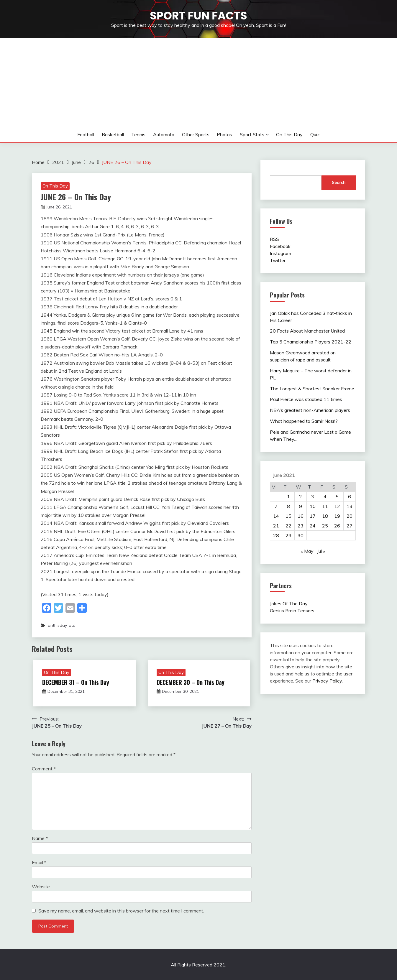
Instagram (280, 253)
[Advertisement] (198, 82)
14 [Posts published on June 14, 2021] (276, 516)
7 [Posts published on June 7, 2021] (276, 506)
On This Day (289, 134)
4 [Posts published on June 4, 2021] (325, 496)
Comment (44, 769)
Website (41, 887)
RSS (274, 239)
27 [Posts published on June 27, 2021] (350, 526)
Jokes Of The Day (289, 604)
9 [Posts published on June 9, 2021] (301, 506)
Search (339, 182)
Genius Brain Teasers (292, 611)
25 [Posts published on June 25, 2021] (325, 526)
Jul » (321, 551)
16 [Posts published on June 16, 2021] (301, 516)
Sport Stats (252, 134)
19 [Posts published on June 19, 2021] (337, 516)
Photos (224, 134)
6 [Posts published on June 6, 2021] (350, 496)
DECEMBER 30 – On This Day (191, 682)
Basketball (113, 134)
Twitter (278, 260)
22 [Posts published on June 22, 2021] (288, 526)
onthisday (57, 625)
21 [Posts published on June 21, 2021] (276, 526)
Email (39, 862)
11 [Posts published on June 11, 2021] (325, 506)
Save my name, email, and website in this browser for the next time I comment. (121, 911)
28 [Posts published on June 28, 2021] (276, 535)
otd (72, 625)
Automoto (164, 134)
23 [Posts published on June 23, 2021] (301, 526)
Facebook (280, 246)
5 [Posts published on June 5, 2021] (337, 496)
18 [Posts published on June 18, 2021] (325, 516)
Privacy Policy (327, 681)
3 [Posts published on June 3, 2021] (313, 496)
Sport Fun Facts (198, 16)
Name (40, 838)
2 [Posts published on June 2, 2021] (301, 496)
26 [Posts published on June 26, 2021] (337, 526)
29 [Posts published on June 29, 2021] (288, 535)
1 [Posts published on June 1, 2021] (288, 496)
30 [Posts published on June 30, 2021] (301, 535)
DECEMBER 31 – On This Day (76, 682)
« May (307, 551)
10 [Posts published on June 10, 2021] (313, 506)
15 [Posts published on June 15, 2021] (288, 516)
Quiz (315, 134)
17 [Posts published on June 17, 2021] (313, 516)
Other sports (196, 134)
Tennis (138, 134)
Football (86, 134)
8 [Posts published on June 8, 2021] (288, 506)
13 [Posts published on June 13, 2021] (350, 506)
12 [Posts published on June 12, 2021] (337, 506)
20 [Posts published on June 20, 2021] (350, 516)
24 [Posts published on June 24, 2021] (313, 526)
